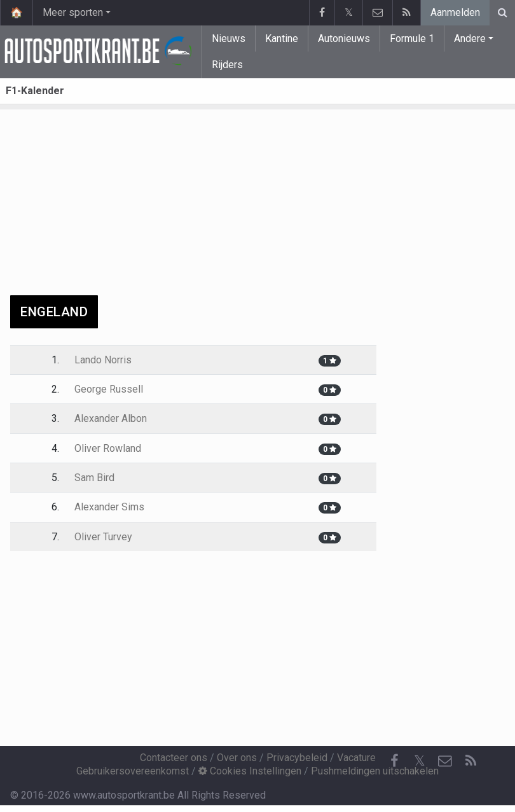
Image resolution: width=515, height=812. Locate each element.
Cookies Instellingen (250, 771)
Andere (470, 38)
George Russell (109, 389)
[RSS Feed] (470, 761)
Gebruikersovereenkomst (133, 771)
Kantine (282, 38)
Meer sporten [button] (73, 12)
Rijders (227, 65)
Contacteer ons (174, 758)
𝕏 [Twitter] (420, 761)
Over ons (237, 758)
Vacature (356, 758)
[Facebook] (394, 761)
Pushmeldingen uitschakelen (375, 771)
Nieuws (229, 38)
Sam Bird (94, 478)
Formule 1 (412, 38)
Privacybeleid (297, 758)
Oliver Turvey (103, 537)
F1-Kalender (35, 91)
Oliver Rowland (108, 448)
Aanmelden (455, 12)
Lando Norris (103, 360)
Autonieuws (344, 38)
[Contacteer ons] (445, 761)
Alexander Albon (111, 418)
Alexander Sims (109, 507)
